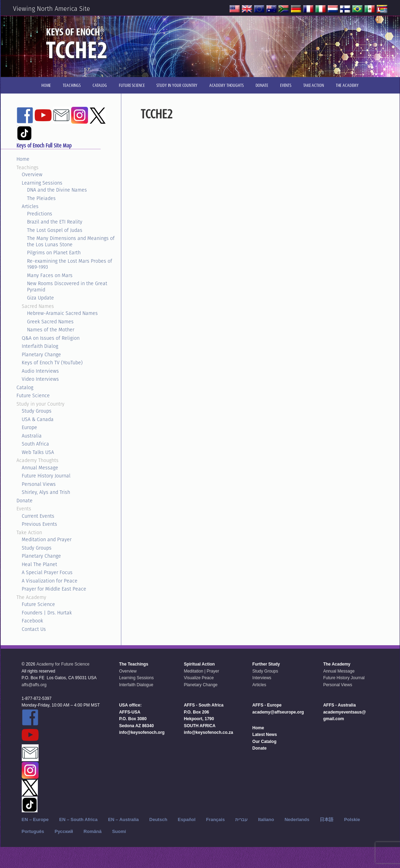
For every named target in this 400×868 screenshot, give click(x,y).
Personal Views (39, 484)
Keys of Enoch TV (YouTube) (52, 363)
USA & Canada (38, 419)
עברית (241, 819)
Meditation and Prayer (47, 539)
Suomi (119, 831)
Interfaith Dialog (40, 346)
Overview (32, 174)
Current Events (38, 516)
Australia (32, 436)
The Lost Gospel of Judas (55, 230)
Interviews (262, 678)
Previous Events (39, 524)
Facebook (32, 621)
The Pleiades (41, 198)
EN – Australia (123, 819)
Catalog (25, 387)
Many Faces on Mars (50, 275)
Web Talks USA (38, 452)
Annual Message (40, 468)
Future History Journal (46, 476)
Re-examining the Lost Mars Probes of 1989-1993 (70, 264)
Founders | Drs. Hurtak (47, 613)
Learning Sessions (42, 183)
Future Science (33, 395)
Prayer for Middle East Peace (54, 589)
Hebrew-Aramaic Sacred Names (62, 313)
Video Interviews (40, 379)
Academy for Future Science (63, 664)
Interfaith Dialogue (136, 685)
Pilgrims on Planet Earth (54, 253)
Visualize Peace (199, 678)
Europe (29, 427)
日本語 (327, 819)
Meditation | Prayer (201, 671)
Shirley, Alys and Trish (46, 492)
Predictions (40, 214)
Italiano (266, 819)
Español (187, 819)
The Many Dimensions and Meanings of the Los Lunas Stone (71, 241)
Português (33, 831)
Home (23, 159)
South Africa (35, 444)
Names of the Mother (51, 330)
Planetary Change (41, 354)
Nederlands (297, 819)
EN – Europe (35, 819)
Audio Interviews (40, 371)
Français (215, 819)
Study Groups (37, 411)
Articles (30, 206)
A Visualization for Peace (50, 581)
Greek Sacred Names (50, 322)
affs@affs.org (34, 685)
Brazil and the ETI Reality (55, 222)
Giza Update (40, 298)
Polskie (352, 819)
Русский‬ (64, 831)
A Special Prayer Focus (47, 572)
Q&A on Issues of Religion (51, 338)
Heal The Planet (39, 564)
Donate (25, 501)
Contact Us (34, 629)
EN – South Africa (78, 819)
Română (92, 831)
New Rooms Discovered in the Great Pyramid (67, 287)
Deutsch (158, 819)
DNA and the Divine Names (57, 190)
